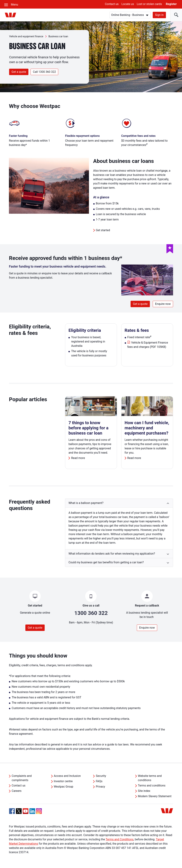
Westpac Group (63, 787)
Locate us (128, 4)
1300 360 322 (91, 613)
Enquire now (163, 304)
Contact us (112, 4)
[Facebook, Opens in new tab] (12, 811)
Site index (144, 791)
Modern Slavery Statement (155, 796)
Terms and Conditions (119, 839)
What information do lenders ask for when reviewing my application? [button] (112, 554)
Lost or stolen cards (149, 4)
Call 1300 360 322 (44, 72)
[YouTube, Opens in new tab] (26, 811)
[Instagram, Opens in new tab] (39, 813)
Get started (103, 230)
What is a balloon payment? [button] (86, 503)
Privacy (100, 787)
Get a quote (19, 72)
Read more (78, 458)
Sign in (159, 15)
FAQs (99, 781)
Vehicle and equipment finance (26, 36)
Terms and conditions (152, 785)
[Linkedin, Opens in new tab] (32, 811)
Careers (17, 791)
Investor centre (63, 781)
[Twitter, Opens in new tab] (19, 811)
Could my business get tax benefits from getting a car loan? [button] (106, 562)
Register (171, 4)
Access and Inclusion (67, 776)
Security (101, 776)
